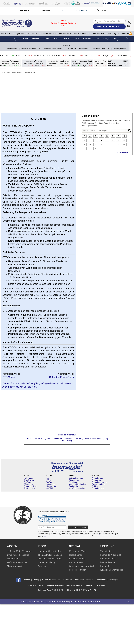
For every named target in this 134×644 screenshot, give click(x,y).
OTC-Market (9, 377)
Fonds (26, 39)
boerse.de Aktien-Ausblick (50, 551)
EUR (53, 56)
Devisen (46, 39)
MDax (18, 56)
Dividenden (96, 486)
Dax (2, 56)
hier (45, 537)
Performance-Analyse (17, 562)
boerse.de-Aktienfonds (10, 61)
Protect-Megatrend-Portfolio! (119, 34)
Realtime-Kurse (30, 488)
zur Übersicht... (123, 153)
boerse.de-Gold (98, 33)
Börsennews (74, 480)
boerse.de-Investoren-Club (31, 49)
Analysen (107, 39)
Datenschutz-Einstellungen (107, 580)
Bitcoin (119, 56)
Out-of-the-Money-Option (62, 377)
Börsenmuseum (77, 562)
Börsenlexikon (30, 73)
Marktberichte (74, 482)
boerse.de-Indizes (65, 33)
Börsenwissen (97, 480)
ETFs (56, 39)
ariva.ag (74, 585)
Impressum (67, 580)
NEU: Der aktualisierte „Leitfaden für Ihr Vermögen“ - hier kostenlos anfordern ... (62, 602)
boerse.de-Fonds (7, 33)
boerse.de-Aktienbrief (82, 33)
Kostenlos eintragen (78, 527)
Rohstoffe (87, 39)
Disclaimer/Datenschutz (84, 580)
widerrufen (98, 535)
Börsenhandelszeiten (100, 482)
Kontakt (27, 580)
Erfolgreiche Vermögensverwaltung (78, 487)
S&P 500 (50, 488)
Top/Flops (27, 482)
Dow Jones (51, 484)
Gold (87, 56)
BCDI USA (112, 63)
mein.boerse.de (12, 49)
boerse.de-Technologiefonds (58, 61)
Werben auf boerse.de (51, 580)
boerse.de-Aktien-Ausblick (53, 49)
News (97, 39)
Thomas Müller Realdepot (50, 555)
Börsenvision (13, 559)
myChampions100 (23, 33)
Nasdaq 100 (51, 486)
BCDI (110, 61)
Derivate (36, 39)
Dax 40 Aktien (29, 480)
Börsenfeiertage (98, 488)
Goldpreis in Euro (30, 486)
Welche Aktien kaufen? (78, 484)
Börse (13, 73)
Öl (103, 56)
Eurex (66, 39)
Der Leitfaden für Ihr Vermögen (78, 49)
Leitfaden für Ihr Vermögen (19, 551)
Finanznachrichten (99, 484)
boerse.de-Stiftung (47, 562)
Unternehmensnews (77, 478)
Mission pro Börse (120, 49)
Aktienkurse (28, 478)
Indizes (77, 39)
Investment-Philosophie (18, 555)
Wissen (20, 73)
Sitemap (36, 580)
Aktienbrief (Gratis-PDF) (101, 49)
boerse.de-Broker (77, 570)
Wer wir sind (106, 551)
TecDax (37, 56)
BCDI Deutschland (115, 65)
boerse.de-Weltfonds (34, 61)
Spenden (42, 566)
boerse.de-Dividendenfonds (82, 61)
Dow (70, 56)
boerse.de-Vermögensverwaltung (44, 33)
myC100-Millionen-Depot (50, 559)
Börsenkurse (28, 484)
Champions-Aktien (15, 566)
